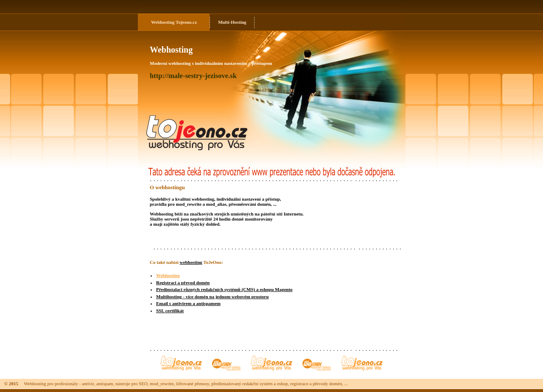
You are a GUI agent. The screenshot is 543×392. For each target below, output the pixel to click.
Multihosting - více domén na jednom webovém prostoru (212, 297)
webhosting (191, 262)
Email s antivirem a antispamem (188, 303)
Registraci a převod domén (183, 283)
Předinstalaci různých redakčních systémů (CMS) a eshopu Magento (224, 289)
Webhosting (163, 22)
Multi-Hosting (232, 22)
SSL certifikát (170, 311)
